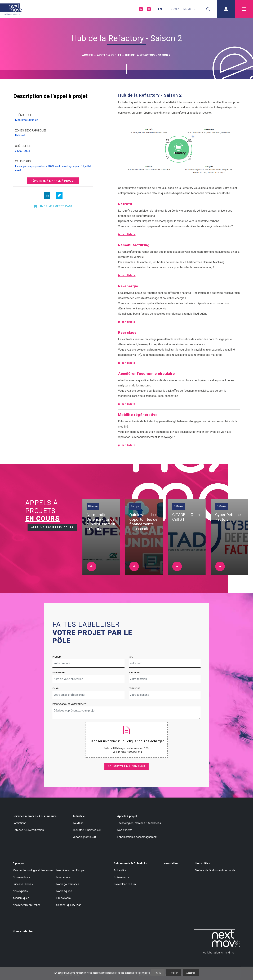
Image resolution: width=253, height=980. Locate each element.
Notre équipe (64, 891)
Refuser (174, 973)
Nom (131, 657)
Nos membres (21, 877)
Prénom (57, 657)
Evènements (121, 877)
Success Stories (23, 884)
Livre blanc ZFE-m (125, 884)
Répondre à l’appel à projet (53, 181)
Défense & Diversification (28, 830)
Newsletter (171, 863)
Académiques (21, 898)
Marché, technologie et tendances (33, 870)
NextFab (78, 823)
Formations (19, 823)
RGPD (158, 973)
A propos (19, 863)
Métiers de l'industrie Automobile (215, 870)
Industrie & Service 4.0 (87, 830)
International (64, 877)
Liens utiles (202, 863)
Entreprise (58, 673)
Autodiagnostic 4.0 (85, 837)
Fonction (134, 673)
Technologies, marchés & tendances (139, 823)
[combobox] (208, 9)
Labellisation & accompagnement (137, 837)
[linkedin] (47, 195)
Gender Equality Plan (69, 905)
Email (55, 688)
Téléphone (134, 688)
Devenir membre (183, 9)
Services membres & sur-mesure (35, 816)
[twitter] (59, 195)
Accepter (191, 973)
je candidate (127, 234)
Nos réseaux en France (27, 905)
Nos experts (125, 830)
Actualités (120, 870)
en (160, 9)
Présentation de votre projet (69, 704)
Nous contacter (23, 931)
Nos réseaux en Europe (70, 870)
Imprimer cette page (53, 206)
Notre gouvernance (68, 884)
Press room (63, 898)
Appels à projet (127, 816)
